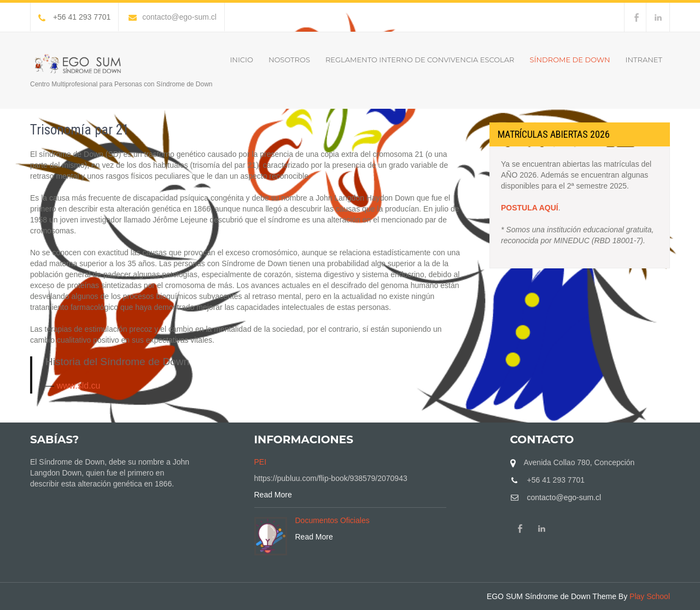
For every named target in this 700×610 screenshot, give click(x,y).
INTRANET (644, 60)
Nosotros (289, 60)
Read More (273, 495)
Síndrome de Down (570, 60)
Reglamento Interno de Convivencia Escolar (420, 60)
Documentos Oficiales (332, 520)
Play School (650, 596)
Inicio (241, 60)
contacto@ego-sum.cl (173, 17)
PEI (261, 462)
